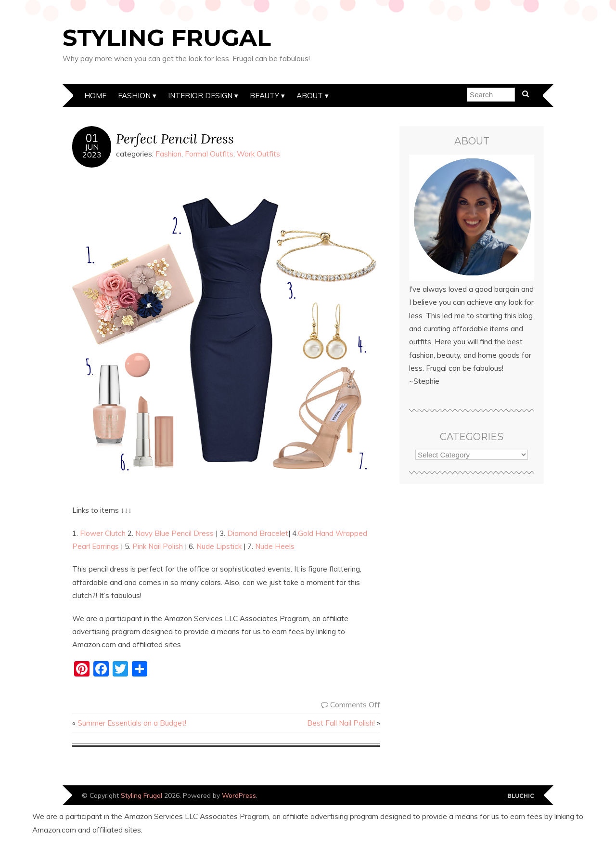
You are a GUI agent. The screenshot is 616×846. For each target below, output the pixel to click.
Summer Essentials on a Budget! (132, 723)
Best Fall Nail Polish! (341, 723)
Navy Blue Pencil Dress (174, 533)
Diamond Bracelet (258, 533)
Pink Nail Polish (158, 546)
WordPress (239, 795)
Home (95, 96)
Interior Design (200, 96)
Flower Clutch (103, 533)
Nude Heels (275, 546)
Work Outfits (258, 154)
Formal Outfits (209, 154)
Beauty (264, 96)
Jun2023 (92, 151)
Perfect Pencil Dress (175, 138)
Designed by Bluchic (521, 796)
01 (92, 138)
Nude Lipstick (219, 546)
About (310, 96)
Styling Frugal (167, 38)
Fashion (134, 96)
